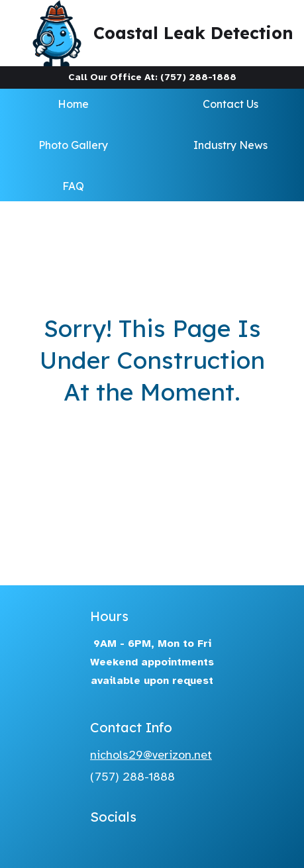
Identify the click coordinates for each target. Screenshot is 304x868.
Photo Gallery (73, 145)
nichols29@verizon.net (151, 755)
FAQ (73, 186)
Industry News (230, 145)
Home (73, 104)
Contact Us (230, 104)
